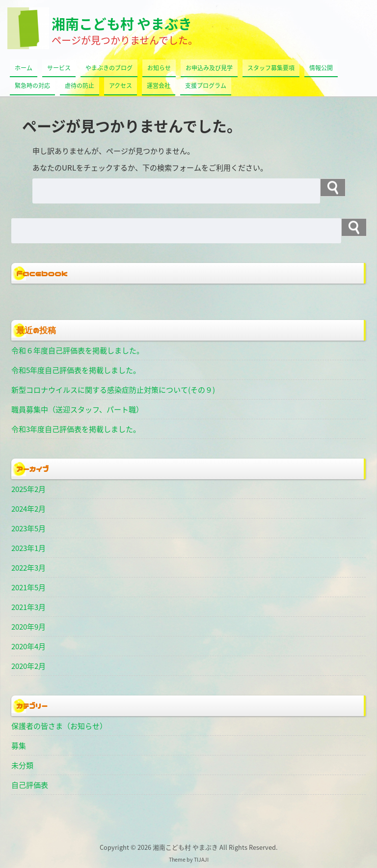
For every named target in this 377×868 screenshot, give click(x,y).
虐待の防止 (80, 86)
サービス (59, 68)
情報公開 (321, 68)
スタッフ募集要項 (271, 68)
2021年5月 (28, 587)
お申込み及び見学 (209, 68)
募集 (19, 746)
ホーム (24, 68)
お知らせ (159, 68)
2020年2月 (28, 666)
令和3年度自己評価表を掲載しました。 (76, 429)
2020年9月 (28, 627)
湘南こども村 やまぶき (122, 24)
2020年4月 (28, 646)
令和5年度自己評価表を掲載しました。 (76, 370)
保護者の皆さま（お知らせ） (59, 726)
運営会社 (159, 86)
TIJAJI (201, 859)
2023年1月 (28, 548)
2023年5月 (28, 528)
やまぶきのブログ (109, 68)
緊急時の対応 (32, 86)
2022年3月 (28, 568)
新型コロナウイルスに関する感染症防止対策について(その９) (113, 390)
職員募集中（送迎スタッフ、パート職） (77, 409)
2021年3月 (28, 607)
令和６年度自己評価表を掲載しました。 (78, 350)
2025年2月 (28, 489)
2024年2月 (28, 509)
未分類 (22, 765)
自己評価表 (30, 785)
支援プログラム (206, 86)
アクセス (121, 86)
